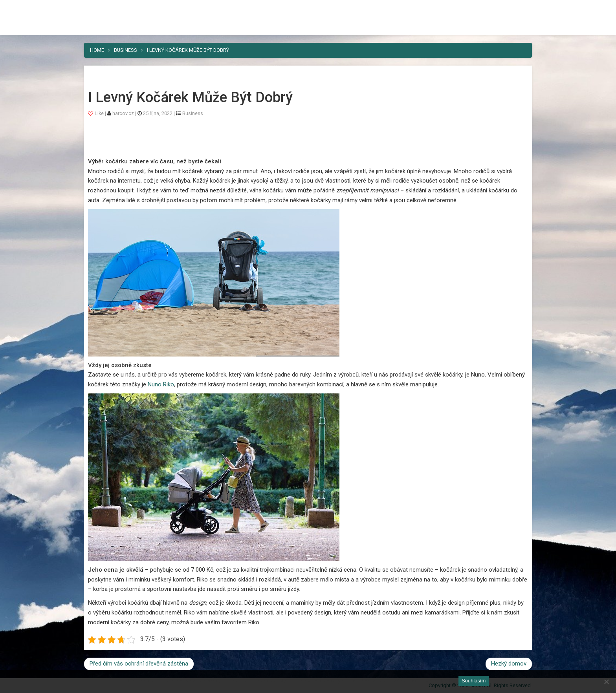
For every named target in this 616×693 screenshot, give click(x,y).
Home (97, 50)
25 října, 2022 (158, 113)
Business (126, 50)
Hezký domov (509, 664)
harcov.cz (124, 113)
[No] (606, 682)
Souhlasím (474, 681)
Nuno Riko (161, 384)
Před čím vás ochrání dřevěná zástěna (139, 664)
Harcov (102, 9)
